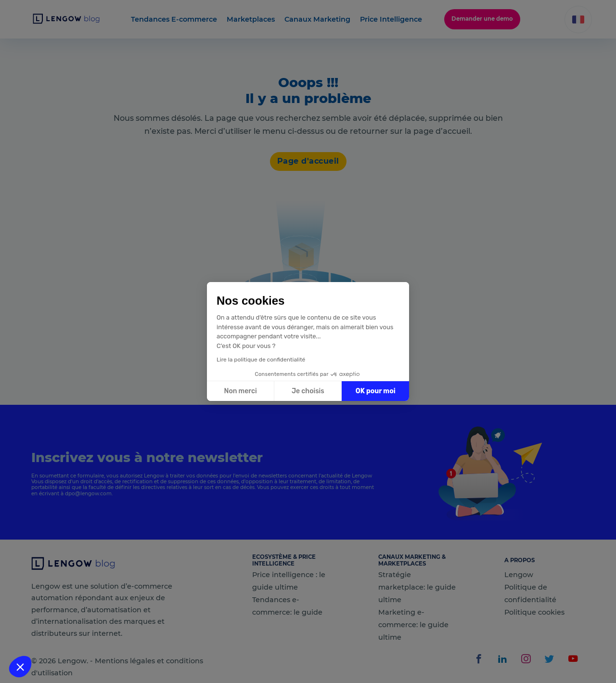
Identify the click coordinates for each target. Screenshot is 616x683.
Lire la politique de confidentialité (261, 360)
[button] (20, 667)
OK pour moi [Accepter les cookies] (376, 391)
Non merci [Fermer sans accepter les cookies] (240, 391)
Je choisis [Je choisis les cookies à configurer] (308, 391)
